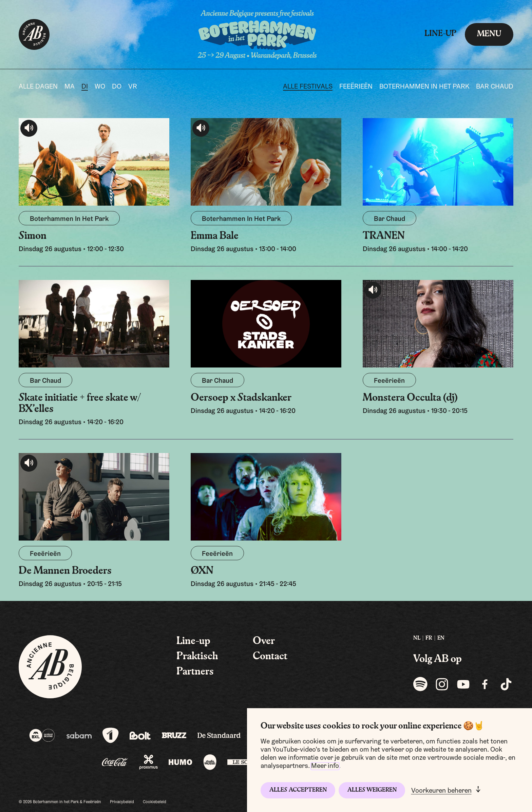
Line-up (440, 34)
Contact (270, 657)
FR (429, 638)
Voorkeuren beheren (441, 791)
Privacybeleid (122, 802)
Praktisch (197, 657)
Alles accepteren (298, 790)
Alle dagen (38, 87)
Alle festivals (308, 87)
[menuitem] (417, 638)
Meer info (325, 766)
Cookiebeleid (155, 802)
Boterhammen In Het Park (424, 87)
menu (489, 34)
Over (264, 641)
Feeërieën (356, 87)
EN (441, 638)
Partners (195, 672)
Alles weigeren (372, 790)
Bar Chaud (495, 87)
